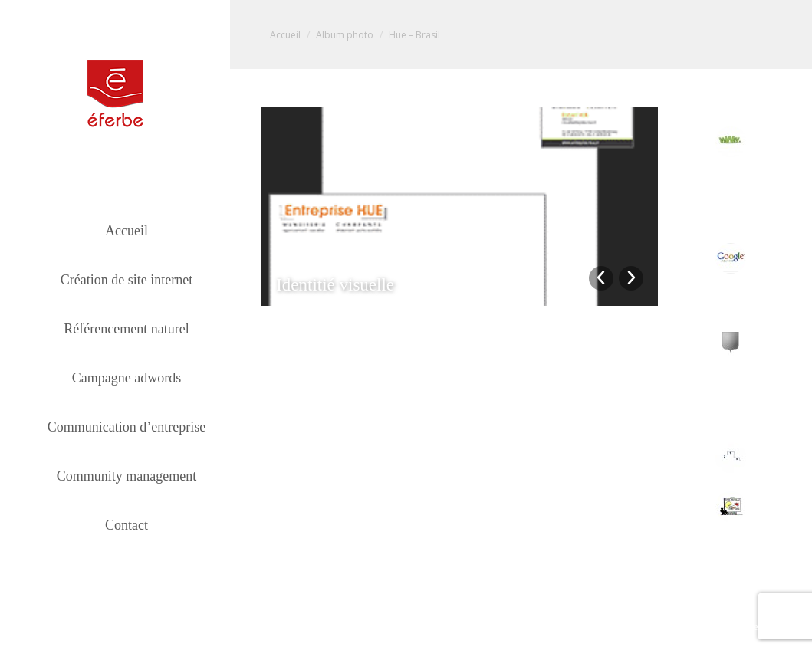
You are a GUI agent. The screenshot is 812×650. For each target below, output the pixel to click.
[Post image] (731, 142)
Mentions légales (777, 627)
